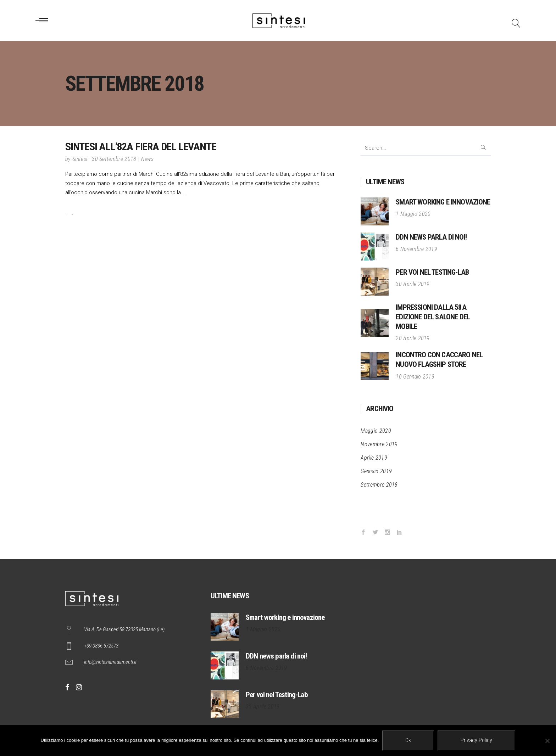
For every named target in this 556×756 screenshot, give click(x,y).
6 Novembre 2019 (416, 249)
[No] (547, 741)
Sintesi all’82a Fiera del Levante (141, 147)
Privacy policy (476, 740)
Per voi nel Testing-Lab (432, 272)
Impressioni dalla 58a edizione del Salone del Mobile (433, 317)
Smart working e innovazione (443, 202)
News (147, 159)
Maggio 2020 (376, 431)
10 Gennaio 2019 (415, 377)
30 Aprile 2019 (413, 284)
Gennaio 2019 (376, 471)
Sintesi (80, 159)
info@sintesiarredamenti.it (110, 662)
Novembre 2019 (379, 444)
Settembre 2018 (379, 485)
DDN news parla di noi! (431, 237)
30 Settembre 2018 (114, 159)
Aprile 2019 (374, 458)
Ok (408, 740)
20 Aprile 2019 (413, 338)
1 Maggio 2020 (413, 214)
